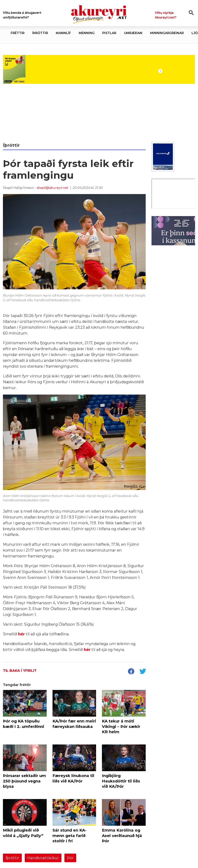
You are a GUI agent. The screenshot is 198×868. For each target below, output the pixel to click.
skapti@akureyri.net (53, 188)
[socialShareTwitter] (143, 672)
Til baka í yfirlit (20, 671)
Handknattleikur (43, 858)
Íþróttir (12, 858)
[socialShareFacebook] (131, 672)
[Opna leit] (191, 13)
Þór (70, 858)
